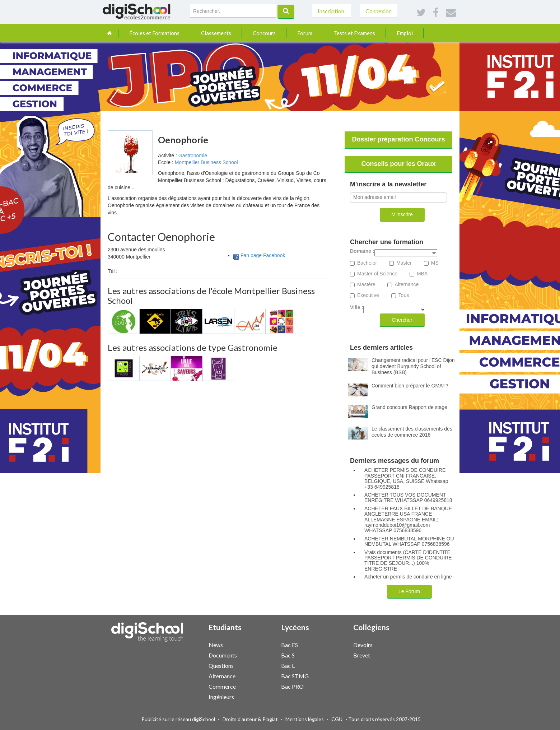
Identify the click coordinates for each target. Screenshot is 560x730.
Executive (368, 295)
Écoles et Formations (154, 33)
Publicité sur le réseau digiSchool (178, 719)
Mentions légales (305, 719)
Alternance (407, 285)
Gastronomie (193, 155)
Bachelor (367, 263)
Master (404, 263)
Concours (264, 33)
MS (435, 263)
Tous (404, 295)
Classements (216, 33)
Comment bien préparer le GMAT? (410, 386)
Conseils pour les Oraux (398, 164)
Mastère (366, 285)
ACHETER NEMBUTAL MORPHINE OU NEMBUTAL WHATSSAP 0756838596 (409, 541)
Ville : (357, 308)
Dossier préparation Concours (398, 139)
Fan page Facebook (263, 255)
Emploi (405, 33)
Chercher (402, 320)
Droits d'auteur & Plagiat (250, 719)
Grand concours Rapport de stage (409, 407)
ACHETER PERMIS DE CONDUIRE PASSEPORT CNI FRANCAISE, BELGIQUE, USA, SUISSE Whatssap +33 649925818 (406, 478)
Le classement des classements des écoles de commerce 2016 (412, 432)
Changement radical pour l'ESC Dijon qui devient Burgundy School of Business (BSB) (413, 366)
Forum (305, 33)
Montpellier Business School (206, 162)
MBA (422, 274)
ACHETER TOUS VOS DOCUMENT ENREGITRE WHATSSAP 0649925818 (408, 498)
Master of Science (377, 274)
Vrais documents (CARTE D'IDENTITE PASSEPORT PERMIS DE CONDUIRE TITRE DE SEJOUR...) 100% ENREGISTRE (408, 561)
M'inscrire (402, 214)
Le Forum (409, 591)
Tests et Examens (354, 33)
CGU (337, 719)
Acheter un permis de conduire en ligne (408, 577)
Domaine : (362, 251)
